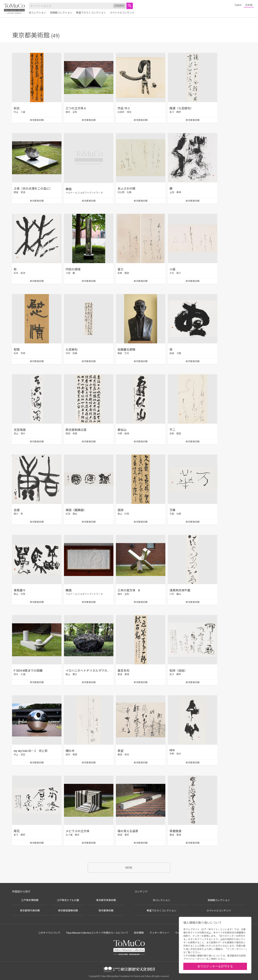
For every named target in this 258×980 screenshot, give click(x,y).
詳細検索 (119, 6)
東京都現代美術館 (30, 911)
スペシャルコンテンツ (122, 13)
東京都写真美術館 (106, 900)
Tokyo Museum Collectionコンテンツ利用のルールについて (97, 933)
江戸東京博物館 (30, 900)
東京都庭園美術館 (68, 911)
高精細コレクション (61, 13)
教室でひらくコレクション (91, 13)
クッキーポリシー (159, 933)
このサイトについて (49, 933)
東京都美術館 (106, 911)
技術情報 (139, 933)
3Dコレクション (37, 13)
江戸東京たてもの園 (68, 900)
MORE (129, 868)
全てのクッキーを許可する (215, 966)
